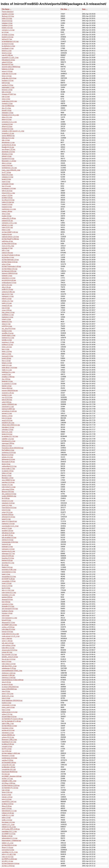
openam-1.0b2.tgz (8, 675)
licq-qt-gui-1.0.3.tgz (9, 659)
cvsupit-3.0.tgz (7, 746)
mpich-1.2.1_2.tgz (8, 824)
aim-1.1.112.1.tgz (8, 590)
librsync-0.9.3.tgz (8, 492)
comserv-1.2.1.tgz (8, 30)
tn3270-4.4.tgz (7, 326)
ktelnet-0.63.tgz (7, 560)
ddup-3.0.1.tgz (7, 117)
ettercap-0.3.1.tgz (8, 138)
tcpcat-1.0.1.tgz (7, 485)
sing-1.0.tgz (6, 214)
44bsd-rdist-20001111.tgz (11, 425)
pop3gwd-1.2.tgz (8, 48)
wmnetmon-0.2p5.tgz (9, 411)
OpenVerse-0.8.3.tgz (9, 508)
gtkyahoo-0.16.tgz (8, 533)
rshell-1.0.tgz (6, 319)
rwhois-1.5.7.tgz (7, 301)
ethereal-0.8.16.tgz (8, 517)
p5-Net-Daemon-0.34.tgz (11, 863)
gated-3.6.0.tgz (7, 62)
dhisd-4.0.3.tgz (7, 126)
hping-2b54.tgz (7, 388)
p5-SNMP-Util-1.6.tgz (9, 625)
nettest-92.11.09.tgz (9, 218)
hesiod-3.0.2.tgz (8, 129)
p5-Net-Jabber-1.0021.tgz (11, 753)
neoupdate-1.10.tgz (9, 581)
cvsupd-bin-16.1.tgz (9, 769)
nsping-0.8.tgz (7, 234)
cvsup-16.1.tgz (7, 652)
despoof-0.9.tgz (7, 599)
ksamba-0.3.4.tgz (8, 558)
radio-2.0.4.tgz (7, 18)
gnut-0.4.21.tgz (7, 420)
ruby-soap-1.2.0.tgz (9, 664)
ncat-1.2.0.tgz (7, 583)
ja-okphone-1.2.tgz (8, 46)
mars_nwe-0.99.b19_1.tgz (11, 170)
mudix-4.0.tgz (7, 216)
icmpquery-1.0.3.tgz (9, 188)
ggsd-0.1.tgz (6, 519)
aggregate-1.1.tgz (8, 87)
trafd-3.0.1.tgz (7, 365)
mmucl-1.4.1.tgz (8, 501)
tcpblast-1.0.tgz (7, 25)
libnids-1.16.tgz (7, 836)
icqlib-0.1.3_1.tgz (8, 815)
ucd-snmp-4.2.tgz (8, 850)
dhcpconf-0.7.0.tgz (8, 622)
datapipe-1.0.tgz (8, 113)
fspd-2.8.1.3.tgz (7, 175)
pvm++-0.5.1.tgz (8, 694)
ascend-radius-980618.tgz (11, 67)
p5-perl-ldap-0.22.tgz (9, 717)
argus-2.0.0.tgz (7, 71)
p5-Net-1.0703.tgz (8, 866)
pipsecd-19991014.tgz (10, 273)
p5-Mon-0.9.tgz (7, 198)
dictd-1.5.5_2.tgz (8, 696)
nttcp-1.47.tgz (7, 473)
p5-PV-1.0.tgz (7, 749)
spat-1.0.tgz (6, 574)
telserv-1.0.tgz (7, 363)
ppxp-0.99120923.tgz (9, 689)
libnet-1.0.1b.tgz (8, 847)
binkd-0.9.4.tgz (7, 434)
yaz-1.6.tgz (6, 790)
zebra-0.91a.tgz (7, 253)
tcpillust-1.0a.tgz (8, 611)
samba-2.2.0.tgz (8, 85)
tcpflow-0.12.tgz (7, 345)
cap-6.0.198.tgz (7, 55)
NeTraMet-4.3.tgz (8, 450)
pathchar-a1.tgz (7, 241)
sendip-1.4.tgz (7, 340)
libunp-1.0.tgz (7, 475)
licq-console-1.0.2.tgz (9, 655)
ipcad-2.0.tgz (6, 179)
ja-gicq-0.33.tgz (7, 684)
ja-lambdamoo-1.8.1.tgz (10, 41)
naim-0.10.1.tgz (7, 227)
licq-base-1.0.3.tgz (8, 822)
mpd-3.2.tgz (6, 182)
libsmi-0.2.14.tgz (8, 455)
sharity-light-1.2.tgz (9, 335)
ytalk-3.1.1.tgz (7, 370)
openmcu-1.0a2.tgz (9, 678)
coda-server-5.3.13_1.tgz (11, 636)
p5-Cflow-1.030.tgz (9, 783)
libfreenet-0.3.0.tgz (8, 459)
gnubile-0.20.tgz (8, 531)
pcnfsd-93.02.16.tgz (9, 145)
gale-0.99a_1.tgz (8, 723)
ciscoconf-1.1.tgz (8, 407)
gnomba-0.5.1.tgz (8, 563)
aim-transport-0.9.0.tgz (10, 609)
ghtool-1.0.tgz (7, 156)
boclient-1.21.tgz (8, 80)
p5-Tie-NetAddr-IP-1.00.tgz (11, 721)
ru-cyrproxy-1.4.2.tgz (9, 384)
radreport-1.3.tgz (8, 296)
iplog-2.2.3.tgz (7, 446)
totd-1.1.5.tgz (6, 354)
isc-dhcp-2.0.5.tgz (8, 200)
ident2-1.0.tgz (7, 386)
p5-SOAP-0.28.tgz (8, 579)
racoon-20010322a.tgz (10, 391)
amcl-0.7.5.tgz (7, 528)
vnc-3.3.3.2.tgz (7, 397)
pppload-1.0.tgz (7, 547)
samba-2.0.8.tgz (8, 760)
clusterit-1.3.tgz (7, 103)
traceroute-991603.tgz (10, 772)
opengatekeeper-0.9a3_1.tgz (12, 671)
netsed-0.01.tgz (7, 221)
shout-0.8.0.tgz (7, 21)
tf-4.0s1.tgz (6, 774)
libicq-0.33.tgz (7, 806)
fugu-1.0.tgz (6, 710)
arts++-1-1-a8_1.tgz (9, 854)
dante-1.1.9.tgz (7, 416)
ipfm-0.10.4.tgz (7, 191)
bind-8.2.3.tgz (7, 53)
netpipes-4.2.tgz (8, 177)
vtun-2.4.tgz (6, 698)
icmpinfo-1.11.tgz (8, 133)
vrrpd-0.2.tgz (6, 374)
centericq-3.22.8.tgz (9, 453)
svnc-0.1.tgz (6, 510)
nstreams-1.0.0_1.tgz (9, 223)
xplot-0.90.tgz (7, 402)
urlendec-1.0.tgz (8, 430)
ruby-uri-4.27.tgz (8, 857)
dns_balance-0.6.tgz (9, 494)
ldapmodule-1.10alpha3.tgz (11, 841)
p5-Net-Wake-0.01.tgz (10, 269)
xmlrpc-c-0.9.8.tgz (8, 627)
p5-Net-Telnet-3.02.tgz (10, 262)
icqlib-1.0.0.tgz (7, 820)
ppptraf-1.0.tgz (7, 276)
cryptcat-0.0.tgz (7, 124)
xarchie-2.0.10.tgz (8, 482)
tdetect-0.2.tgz (7, 322)
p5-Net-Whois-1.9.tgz (9, 726)
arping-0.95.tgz (7, 597)
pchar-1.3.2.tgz (7, 195)
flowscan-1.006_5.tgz (9, 740)
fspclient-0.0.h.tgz (8, 159)
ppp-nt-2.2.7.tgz (7, 294)
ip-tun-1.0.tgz (6, 795)
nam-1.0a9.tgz (7, 638)
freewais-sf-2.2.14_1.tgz (10, 115)
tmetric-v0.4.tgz (7, 28)
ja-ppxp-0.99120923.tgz (10, 687)
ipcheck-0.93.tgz (8, 515)
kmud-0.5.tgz (6, 620)
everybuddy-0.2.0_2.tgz (10, 526)
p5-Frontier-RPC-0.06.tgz (11, 829)
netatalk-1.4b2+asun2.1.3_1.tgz (13, 131)
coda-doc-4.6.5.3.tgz (9, 78)
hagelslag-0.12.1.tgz (9, 742)
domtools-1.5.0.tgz (8, 152)
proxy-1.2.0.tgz (7, 586)
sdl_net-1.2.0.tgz (8, 643)
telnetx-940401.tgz (8, 735)
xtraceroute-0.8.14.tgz (10, 650)
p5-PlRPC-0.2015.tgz (9, 859)
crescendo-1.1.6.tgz (9, 705)
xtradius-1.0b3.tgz (8, 377)
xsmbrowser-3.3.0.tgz (9, 758)
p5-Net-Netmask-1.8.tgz (10, 260)
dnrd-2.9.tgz (6, 464)
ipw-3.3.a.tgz (6, 186)
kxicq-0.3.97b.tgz (8, 556)
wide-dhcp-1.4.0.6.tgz (9, 368)
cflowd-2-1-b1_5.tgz (9, 827)
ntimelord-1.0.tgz (8, 733)
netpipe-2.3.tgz (7, 23)
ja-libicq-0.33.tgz (8, 804)
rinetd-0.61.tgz (7, 306)
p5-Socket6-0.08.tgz (9, 762)
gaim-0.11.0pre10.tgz (9, 521)
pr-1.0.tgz (5, 32)
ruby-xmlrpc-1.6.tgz (9, 645)
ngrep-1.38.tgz (7, 211)
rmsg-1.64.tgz (7, 310)
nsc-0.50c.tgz (7, 751)
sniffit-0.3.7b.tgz (7, 289)
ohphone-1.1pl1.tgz (9, 673)
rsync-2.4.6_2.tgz (8, 246)
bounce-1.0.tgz (7, 90)
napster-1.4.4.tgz (8, 14)
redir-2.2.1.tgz (7, 303)
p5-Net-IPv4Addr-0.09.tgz (11, 255)
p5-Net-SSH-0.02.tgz (9, 244)
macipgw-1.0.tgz (8, 728)
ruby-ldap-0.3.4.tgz (8, 629)
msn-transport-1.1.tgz (9, 618)
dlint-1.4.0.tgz (7, 163)
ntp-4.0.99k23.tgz (8, 106)
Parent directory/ (8, 12)
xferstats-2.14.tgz (8, 427)
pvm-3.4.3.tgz (7, 799)
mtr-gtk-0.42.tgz (7, 535)
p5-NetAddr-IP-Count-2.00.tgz (12, 719)
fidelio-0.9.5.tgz (7, 567)
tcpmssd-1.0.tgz (7, 356)
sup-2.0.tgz (6, 308)
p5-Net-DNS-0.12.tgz (9, 845)
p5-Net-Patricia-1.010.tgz (11, 785)
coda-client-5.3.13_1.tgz (10, 634)
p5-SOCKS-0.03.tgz (9, 280)
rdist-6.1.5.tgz (7, 299)
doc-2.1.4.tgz (6, 108)
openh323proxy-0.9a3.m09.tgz (13, 680)
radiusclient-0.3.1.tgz (9, 466)
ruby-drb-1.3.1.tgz (8, 648)
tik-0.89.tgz (6, 498)
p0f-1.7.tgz (6, 250)
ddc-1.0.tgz (6, 140)
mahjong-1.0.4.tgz (8, 524)
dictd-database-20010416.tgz (12, 700)
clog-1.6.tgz (6, 99)
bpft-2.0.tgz (6, 83)
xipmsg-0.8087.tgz (8, 409)
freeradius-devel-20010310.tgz (13, 448)
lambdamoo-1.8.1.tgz (9, 168)
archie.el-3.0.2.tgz (8, 730)
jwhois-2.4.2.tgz (7, 457)
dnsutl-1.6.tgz (7, 110)
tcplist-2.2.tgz (7, 703)
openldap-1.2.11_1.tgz (10, 852)
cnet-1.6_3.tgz (7, 505)
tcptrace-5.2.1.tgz (8, 338)
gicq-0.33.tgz (6, 682)
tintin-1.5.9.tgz (7, 351)
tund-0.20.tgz (6, 358)
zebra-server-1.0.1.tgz (10, 712)
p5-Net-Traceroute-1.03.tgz (11, 266)
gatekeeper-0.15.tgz (9, 668)
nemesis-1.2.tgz (7, 604)
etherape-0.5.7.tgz (8, 554)
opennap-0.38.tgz (8, 443)
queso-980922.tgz (8, 136)
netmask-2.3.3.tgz (8, 549)
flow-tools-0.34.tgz (8, 462)
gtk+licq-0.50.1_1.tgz (9, 666)
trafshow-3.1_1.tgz (8, 372)
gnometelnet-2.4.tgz (9, 572)
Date (84, 9)
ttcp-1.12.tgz (6, 361)
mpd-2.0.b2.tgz (7, 165)
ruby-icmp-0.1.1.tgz (9, 487)
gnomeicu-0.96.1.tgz (9, 570)
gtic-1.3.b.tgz (6, 92)
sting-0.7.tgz (6, 324)
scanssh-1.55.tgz (8, 393)
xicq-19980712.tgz (8, 480)
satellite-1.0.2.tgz (8, 439)
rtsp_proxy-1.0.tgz (8, 312)
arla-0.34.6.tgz (7, 400)
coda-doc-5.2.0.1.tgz (9, 74)
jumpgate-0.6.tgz (8, 184)
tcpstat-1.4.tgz (7, 331)
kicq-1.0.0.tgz (7, 661)
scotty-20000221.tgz (9, 496)
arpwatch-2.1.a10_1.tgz (10, 57)
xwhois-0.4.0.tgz (8, 540)
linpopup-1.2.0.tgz (8, 756)
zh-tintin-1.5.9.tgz (8, 35)
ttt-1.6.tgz (5, 565)
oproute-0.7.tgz (7, 248)
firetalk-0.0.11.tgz (8, 147)
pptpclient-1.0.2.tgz (9, 278)
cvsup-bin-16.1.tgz (8, 765)
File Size (64, 9)
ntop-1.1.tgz (6, 230)
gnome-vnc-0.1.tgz (8, 551)
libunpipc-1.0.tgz (8, 478)
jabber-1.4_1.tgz (8, 843)
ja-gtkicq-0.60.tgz (8, 744)
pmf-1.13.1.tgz (7, 285)
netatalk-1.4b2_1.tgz (9, 781)
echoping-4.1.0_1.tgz (9, 122)
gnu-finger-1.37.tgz (9, 149)
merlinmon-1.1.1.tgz (9, 209)
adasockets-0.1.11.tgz (10, 838)
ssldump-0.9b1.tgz (8, 292)
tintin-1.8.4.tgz (7, 347)
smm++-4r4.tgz (7, 641)
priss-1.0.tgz (6, 264)
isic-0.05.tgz (6, 602)
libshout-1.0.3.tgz (8, 16)
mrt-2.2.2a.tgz (7, 418)
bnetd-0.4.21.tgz (8, 37)
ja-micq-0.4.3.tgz (8, 44)
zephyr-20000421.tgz (9, 404)
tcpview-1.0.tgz (7, 613)
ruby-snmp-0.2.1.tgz (9, 593)
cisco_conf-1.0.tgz (8, 707)
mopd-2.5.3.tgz (7, 204)
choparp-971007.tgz (9, 94)
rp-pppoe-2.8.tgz (8, 471)
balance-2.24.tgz (8, 69)
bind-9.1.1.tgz (7, 51)
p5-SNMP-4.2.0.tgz (9, 834)
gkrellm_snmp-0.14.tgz (10, 657)
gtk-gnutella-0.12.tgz (9, 537)
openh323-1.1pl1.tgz (9, 802)
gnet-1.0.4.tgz (7, 808)
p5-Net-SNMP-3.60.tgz (10, 232)
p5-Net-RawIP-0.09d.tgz (10, 239)
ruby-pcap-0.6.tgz (8, 489)
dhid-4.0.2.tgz (7, 119)
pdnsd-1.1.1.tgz (7, 225)
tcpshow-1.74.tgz (8, 342)
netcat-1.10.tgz (7, 797)
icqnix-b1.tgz (6, 544)
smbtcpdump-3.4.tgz (9, 283)
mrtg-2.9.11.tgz (7, 512)
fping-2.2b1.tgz (7, 792)
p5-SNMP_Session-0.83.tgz (12, 776)
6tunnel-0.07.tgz (8, 64)
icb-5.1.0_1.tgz (7, 432)
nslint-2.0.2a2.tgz (8, 202)
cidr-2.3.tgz (6, 97)
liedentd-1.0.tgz (7, 381)
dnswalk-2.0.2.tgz (8, 606)
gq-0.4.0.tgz (6, 588)
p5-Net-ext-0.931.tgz (9, 271)
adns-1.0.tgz (6, 818)
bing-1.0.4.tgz (7, 76)
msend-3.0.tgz (7, 207)
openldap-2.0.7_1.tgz (9, 831)
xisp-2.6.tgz (6, 691)
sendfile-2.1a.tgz (8, 333)
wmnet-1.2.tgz (7, 413)
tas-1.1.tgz (6, 349)
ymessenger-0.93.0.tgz (10, 542)
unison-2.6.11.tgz (8, 737)
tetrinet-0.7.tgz (7, 39)
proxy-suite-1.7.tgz (8, 469)
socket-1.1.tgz (7, 395)
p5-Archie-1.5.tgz (8, 257)
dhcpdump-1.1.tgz (8, 142)
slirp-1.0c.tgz (6, 287)
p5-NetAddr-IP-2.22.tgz (10, 788)
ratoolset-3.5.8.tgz (8, 503)
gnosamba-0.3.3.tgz (9, 577)
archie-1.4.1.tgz (7, 779)
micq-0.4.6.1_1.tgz (8, 193)
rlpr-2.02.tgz (6, 379)
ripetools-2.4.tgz (8, 317)
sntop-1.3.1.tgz (7, 714)
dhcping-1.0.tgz (7, 154)
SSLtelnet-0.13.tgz (8, 60)
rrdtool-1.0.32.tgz (8, 813)
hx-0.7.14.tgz (6, 172)
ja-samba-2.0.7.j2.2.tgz (10, 436)
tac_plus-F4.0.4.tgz (9, 329)
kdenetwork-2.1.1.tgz (9, 811)
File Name (6, 9)
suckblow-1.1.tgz (8, 315)
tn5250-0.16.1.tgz (8, 423)
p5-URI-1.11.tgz (7, 861)
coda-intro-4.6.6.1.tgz (9, 101)
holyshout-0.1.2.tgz (9, 441)
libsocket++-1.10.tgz (9, 161)
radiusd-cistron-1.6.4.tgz (10, 237)
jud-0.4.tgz (6, 616)
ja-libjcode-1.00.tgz (9, 767)
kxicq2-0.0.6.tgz (7, 632)
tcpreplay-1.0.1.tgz (8, 595)
